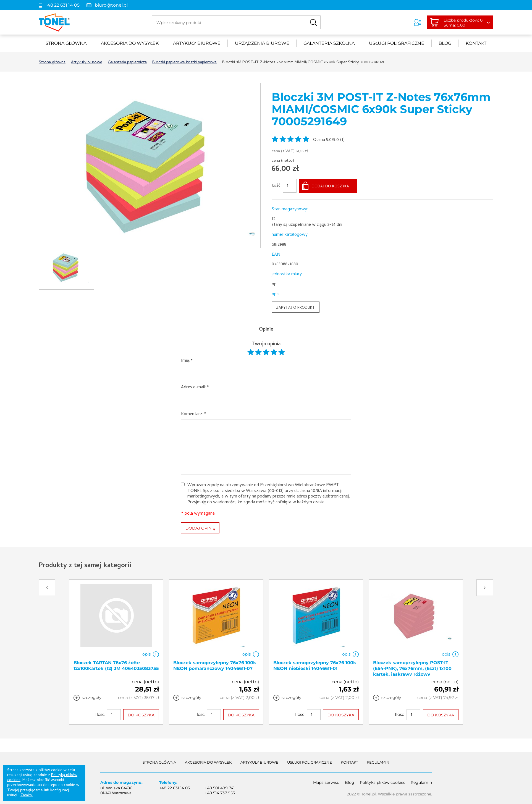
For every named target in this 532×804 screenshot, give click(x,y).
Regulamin (378, 762)
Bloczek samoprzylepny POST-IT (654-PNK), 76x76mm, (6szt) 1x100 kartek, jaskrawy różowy (412, 668)
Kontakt (476, 43)
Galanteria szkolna (329, 43)
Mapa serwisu (326, 782)
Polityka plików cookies (382, 782)
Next (485, 588)
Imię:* (187, 361)
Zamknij (27, 796)
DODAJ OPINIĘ (200, 528)
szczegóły (92, 697)
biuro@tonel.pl (111, 5)
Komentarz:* (194, 414)
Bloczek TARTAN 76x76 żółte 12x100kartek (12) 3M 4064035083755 (116, 666)
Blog (445, 43)
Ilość (276, 186)
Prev (47, 588)
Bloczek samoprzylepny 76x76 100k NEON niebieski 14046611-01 (315, 666)
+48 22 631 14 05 (62, 5)
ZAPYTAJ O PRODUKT (296, 308)
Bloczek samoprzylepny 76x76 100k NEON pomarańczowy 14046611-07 (215, 666)
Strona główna (66, 43)
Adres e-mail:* (195, 388)
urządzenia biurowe (262, 43)
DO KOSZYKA (141, 715)
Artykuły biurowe (197, 43)
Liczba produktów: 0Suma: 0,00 (463, 23)
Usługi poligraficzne (397, 43)
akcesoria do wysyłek (130, 43)
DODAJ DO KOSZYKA (330, 187)
